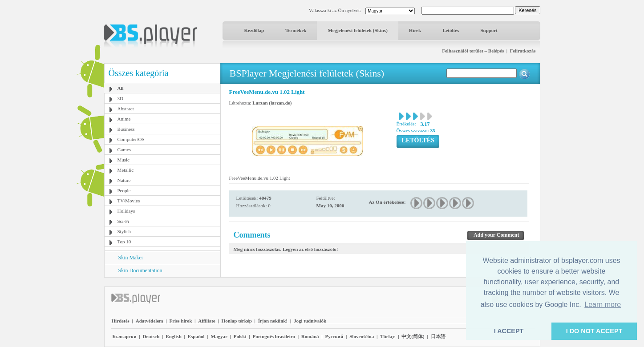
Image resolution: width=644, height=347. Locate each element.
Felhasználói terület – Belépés (473, 51)
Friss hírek (180, 321)
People (124, 190)
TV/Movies (129, 201)
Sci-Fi (124, 221)
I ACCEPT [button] (509, 331)
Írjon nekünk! (273, 321)
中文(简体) (413, 336)
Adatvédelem (150, 321)
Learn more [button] (603, 305)
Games (124, 149)
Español (196, 336)
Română (310, 336)
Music (124, 160)
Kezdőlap (254, 30)
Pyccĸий (334, 336)
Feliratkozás (522, 51)
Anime (124, 119)
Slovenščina (362, 336)
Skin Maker (131, 258)
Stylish (124, 231)
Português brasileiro (273, 336)
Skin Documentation (140, 270)
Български (125, 336)
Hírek (415, 30)
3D (120, 98)
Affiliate (207, 321)
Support (489, 30)
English (173, 336)
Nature (124, 180)
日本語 (438, 336)
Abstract (126, 109)
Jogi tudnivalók (310, 321)
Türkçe (388, 336)
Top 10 (124, 242)
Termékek (296, 30)
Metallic (126, 170)
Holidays (126, 211)
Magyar (219, 336)
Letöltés (451, 30)
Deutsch (151, 336)
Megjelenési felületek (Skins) (357, 30)
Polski (240, 336)
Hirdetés (121, 321)
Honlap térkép (237, 321)
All (121, 88)
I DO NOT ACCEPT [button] (594, 331)
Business (126, 129)
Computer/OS (131, 139)
